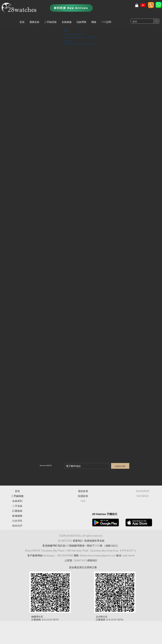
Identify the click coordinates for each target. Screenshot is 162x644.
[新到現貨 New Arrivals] (71, 8)
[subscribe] (120, 466)
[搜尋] (139, 22)
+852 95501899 (65, 555)
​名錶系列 (17, 501)
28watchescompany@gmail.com (98, 555)
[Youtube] (143, 5)
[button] (34, 22)
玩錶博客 (17, 521)
